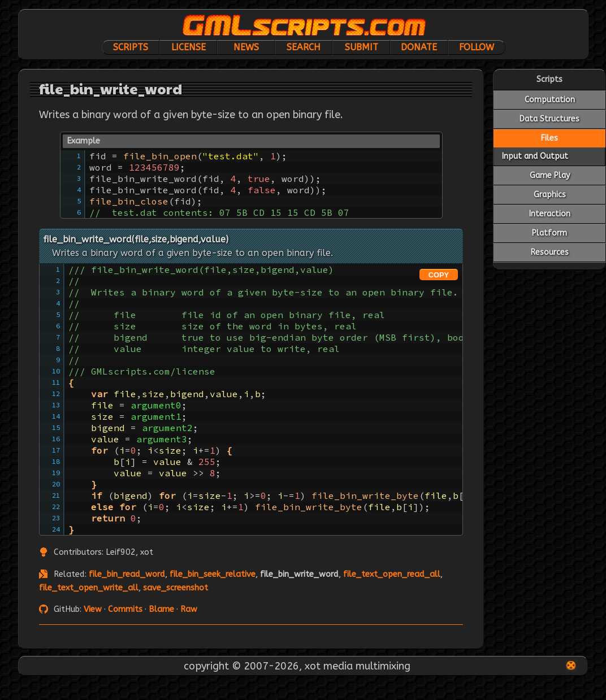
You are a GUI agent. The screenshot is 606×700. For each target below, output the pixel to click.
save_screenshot (176, 588)
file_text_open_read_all (392, 574)
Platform (549, 233)
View (93, 609)
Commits (125, 609)
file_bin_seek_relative (213, 574)
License (189, 47)
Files (549, 138)
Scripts (131, 47)
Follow (477, 47)
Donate (419, 47)
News (246, 47)
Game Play (550, 175)
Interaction (550, 214)
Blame (161, 609)
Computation (550, 100)
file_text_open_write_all (89, 588)
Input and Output (535, 156)
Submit (362, 47)
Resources (550, 252)
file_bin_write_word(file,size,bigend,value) (136, 239)
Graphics (550, 195)
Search (304, 47)
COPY (439, 275)
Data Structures (549, 119)
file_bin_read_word (127, 574)
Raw (189, 609)
